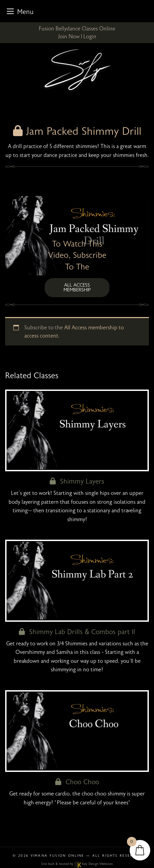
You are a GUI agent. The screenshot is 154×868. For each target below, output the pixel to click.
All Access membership (77, 287)
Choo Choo (77, 782)
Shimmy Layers (77, 481)
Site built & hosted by (77, 864)
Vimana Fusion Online (57, 856)
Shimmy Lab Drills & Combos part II (77, 632)
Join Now (69, 37)
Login (90, 37)
